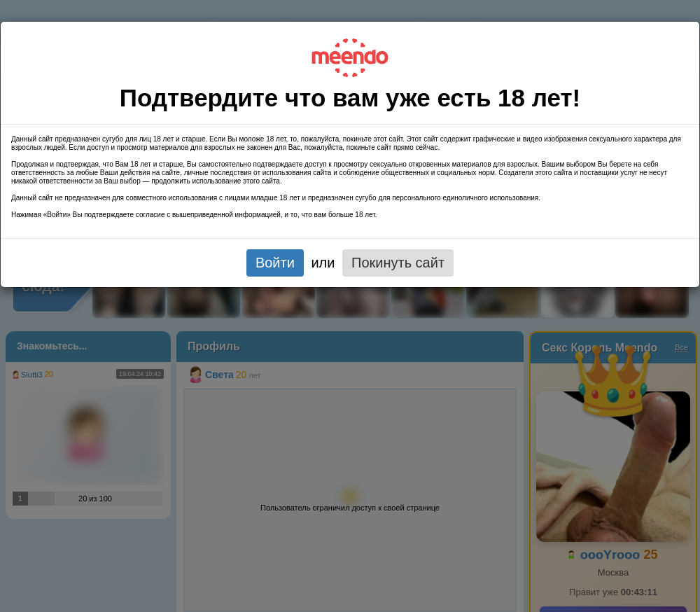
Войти (275, 263)
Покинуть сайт (398, 263)
